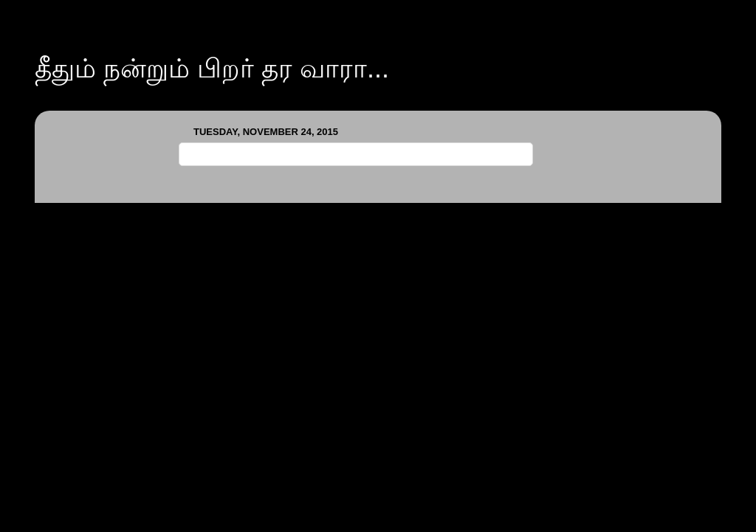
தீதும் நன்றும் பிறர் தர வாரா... (212, 68)
